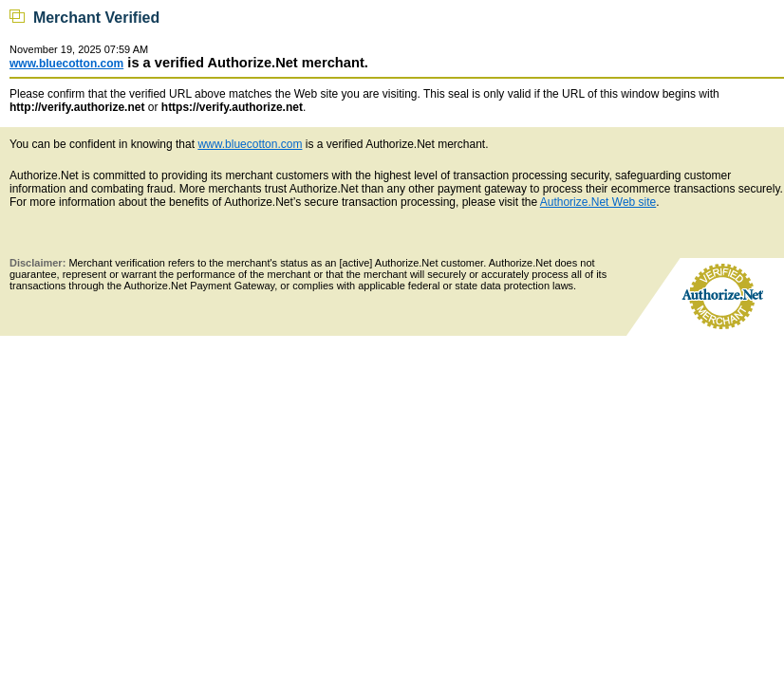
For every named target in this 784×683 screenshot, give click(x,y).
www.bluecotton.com (66, 64)
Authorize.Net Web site (598, 202)
